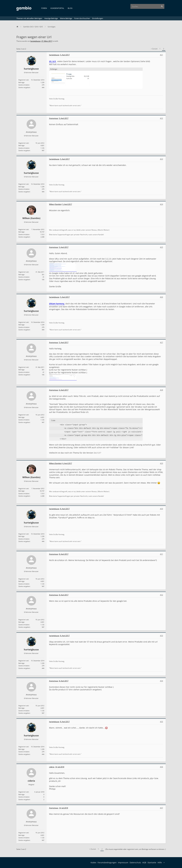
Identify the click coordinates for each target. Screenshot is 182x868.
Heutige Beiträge (51, 18)
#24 (162, 204)
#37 (162, 808)
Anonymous (31, 132)
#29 (162, 463)
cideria (31, 781)
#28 (162, 390)
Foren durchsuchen (82, 18)
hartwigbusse (35, 41)
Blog (70, 8)
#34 (162, 681)
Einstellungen (98, 18)
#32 (162, 595)
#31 (162, 554)
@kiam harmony (57, 304)
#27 (162, 342)
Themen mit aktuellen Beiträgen (29, 18)
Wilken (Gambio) (31, 218)
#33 (162, 636)
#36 (162, 767)
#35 (162, 722)
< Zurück (154, 49)
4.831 (42, 145)
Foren (44, 8)
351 (43, 275)
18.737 (42, 232)
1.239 (42, 82)
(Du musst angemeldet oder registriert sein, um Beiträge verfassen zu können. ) (136, 849)
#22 (162, 118)
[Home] (19, 27)
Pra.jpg (69, 74)
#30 (162, 509)
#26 (162, 297)
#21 (162, 55)
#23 (162, 159)
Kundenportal (57, 8)
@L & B (52, 61)
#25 (162, 247)
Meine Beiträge (66, 18)
